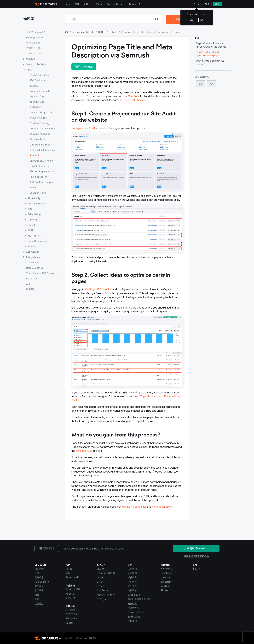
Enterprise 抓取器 (106, 573)
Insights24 (102, 577)
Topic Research (149, 396)
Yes (192, 20)
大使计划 (70, 598)
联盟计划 (39, 603)
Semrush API (72, 577)
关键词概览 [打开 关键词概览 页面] (35, 107)
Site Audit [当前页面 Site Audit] (35, 155)
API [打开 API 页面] (28, 284)
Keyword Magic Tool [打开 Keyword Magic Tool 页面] (41, 112)
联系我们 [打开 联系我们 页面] (31, 289)
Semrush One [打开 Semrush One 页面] (34, 54)
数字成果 (39, 590)
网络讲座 (70, 594)
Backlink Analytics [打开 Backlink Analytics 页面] (40, 134)
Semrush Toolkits (85, 32)
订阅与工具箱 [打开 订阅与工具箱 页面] (33, 48)
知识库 (29, 19)
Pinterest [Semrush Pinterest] (166, 590)
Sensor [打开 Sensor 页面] (33, 187)
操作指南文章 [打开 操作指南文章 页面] (33, 43)
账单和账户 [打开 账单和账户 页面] (32, 59)
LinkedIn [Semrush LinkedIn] (165, 577)
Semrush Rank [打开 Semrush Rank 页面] (38, 193)
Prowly (100, 586)
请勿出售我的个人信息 (139, 599)
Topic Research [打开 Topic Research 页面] (38, 177)
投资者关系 (133, 608)
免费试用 (39, 577)
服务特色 (39, 569)
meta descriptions (162, 507)
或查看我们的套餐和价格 (196, 556)
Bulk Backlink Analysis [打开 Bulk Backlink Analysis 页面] (42, 150)
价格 (77, 4)
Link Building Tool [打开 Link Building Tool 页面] (40, 145)
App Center (113, 4)
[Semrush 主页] (46, 4)
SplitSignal (102, 599)
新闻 (37, 599)
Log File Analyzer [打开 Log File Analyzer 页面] (39, 166)
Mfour (100, 582)
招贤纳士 (132, 577)
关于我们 (132, 569)
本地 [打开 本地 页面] (30, 209)
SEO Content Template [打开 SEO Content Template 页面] (42, 182)
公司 (97, 4)
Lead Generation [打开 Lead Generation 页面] (37, 241)
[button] (212, 84)
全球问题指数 (134, 616)
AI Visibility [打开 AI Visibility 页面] (34, 198)
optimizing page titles (134, 507)
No (202, 20)
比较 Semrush (42, 582)
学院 (68, 573)
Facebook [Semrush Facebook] (166, 573)
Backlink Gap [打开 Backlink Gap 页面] (37, 102)
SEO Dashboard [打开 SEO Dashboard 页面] (38, 80)
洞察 (37, 595)
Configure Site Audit (83, 128)
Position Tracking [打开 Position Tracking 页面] (39, 123)
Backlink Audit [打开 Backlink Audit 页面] (38, 139)
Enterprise (134, 4)
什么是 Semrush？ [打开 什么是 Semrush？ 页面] (36, 32)
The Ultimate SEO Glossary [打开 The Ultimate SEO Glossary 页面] (41, 273)
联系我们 (132, 621)
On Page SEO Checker (132, 100)
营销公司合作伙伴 (106, 595)
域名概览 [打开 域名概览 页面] (34, 86)
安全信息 (132, 603)
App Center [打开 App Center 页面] (33, 252)
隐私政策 (132, 590)
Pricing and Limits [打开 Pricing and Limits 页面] (40, 75)
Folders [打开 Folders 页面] (32, 246)
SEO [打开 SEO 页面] (30, 70)
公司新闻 (132, 573)
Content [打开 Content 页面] (32, 220)
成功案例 (39, 586)
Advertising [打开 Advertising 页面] (34, 214)
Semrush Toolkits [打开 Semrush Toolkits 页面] (36, 64)
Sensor (69, 623)
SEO (101, 32)
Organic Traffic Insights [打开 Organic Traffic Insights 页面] (43, 129)
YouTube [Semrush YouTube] (166, 586)
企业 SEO (101, 569)
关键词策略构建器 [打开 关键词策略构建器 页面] (39, 118)
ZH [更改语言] (195, 4)
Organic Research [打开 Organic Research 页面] (40, 91)
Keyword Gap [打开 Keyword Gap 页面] (37, 96)
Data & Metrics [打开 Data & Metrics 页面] (35, 268)
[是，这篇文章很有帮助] (201, 84)
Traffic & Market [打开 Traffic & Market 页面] (37, 204)
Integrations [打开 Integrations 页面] (33, 257)
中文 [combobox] (196, 569)
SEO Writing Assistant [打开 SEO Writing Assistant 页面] (42, 171)
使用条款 (132, 586)
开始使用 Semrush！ (196, 548)
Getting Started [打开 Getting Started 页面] (35, 37)
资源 (86, 4)
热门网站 (70, 610)
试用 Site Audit (84, 67)
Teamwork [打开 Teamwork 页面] (32, 262)
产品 (66, 4)
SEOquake (71, 618)
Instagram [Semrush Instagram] (166, 582)
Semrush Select (136, 612)
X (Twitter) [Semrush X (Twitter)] (167, 569)
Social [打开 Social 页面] (31, 225)
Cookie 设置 (134, 595)
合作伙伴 (132, 582)
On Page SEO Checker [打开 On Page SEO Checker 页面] (42, 161)
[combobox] (110, 19)
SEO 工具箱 (72, 614)
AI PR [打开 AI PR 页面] (31, 230)
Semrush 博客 (73, 589)
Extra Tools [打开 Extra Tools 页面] (32, 279)
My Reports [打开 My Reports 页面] (34, 236)
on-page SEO (84, 451)
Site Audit (112, 32)
